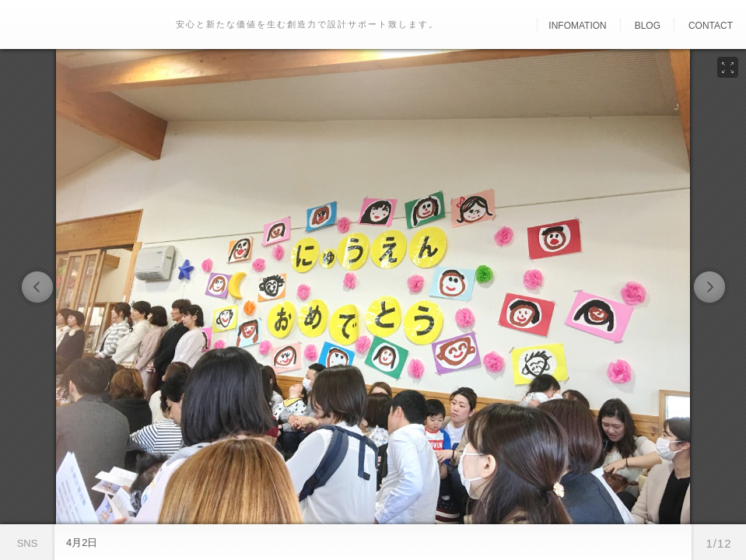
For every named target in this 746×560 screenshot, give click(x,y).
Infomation (577, 26)
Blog (648, 26)
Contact (711, 26)
